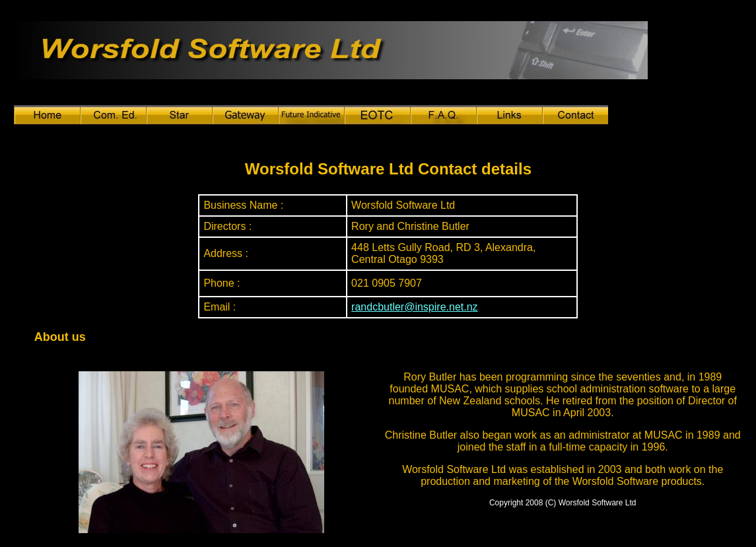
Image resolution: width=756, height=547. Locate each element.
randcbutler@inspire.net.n (412, 307)
